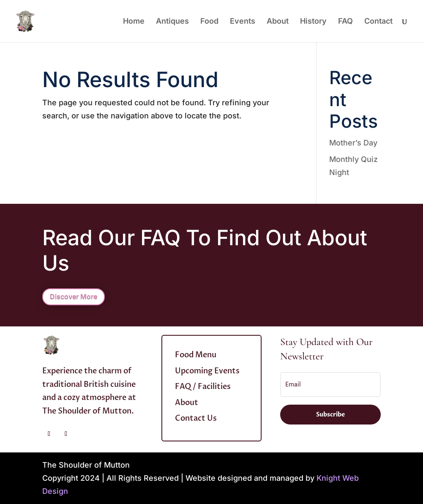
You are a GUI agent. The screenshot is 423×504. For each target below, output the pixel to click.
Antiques (172, 22)
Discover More (74, 296)
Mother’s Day (353, 143)
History (313, 22)
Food (209, 22)
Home (134, 22)
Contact (378, 22)
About (278, 22)
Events (243, 22)
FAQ (345, 22)
